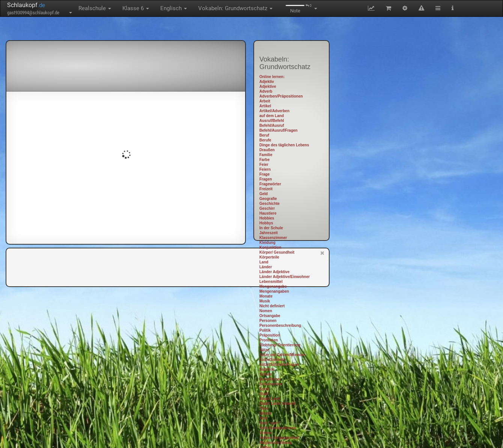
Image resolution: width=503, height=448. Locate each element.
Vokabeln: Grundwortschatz (235, 8)
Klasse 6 (136, 8)
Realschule (95, 8)
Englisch (174, 8)
